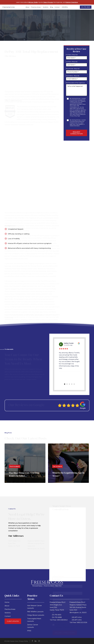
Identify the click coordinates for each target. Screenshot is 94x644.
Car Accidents (57, 466)
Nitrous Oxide (33, 2)
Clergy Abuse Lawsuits (36, 615)
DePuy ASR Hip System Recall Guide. (20, 314)
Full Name (58, 568)
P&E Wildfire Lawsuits (35, 612)
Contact (8, 616)
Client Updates (13, 621)
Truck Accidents (15, 466)
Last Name (72, 62)
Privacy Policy (23, 641)
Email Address (73, 76)
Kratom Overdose (72, 2)
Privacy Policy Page (75, 116)
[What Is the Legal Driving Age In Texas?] (68, 463)
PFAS (29, 631)
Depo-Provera (48, 2)
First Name (72, 55)
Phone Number (73, 69)
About (7, 606)
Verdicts (8, 613)
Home (7, 602)
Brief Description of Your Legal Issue (75, 83)
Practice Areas (10, 609)
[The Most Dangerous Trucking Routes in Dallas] (25, 463)
